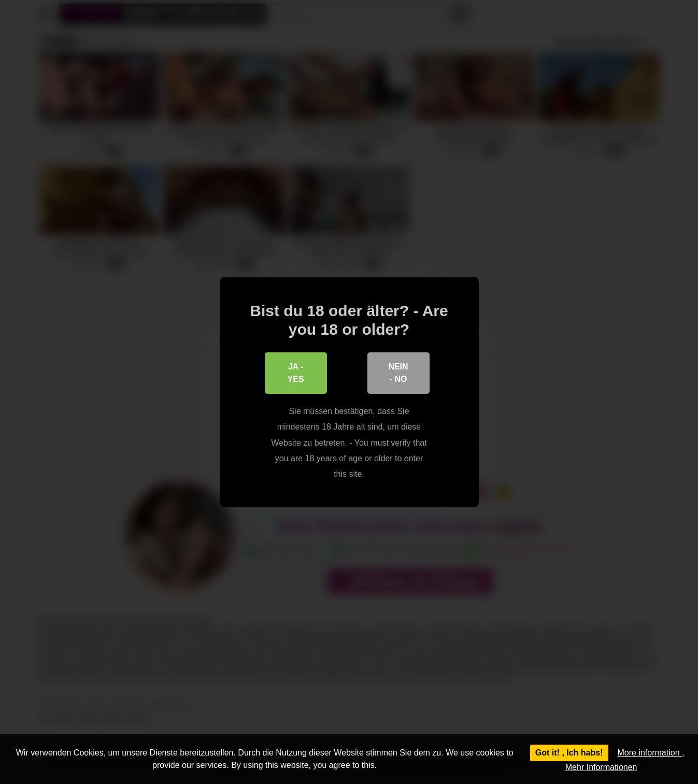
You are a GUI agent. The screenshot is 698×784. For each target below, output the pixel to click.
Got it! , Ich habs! (569, 753)
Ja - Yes (295, 373)
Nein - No (398, 373)
